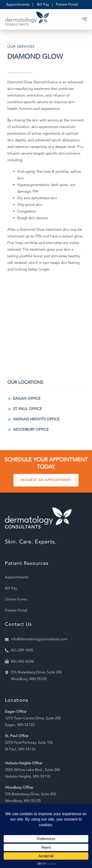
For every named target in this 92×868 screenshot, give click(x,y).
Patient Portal (67, 4)
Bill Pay (43, 4)
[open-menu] (84, 19)
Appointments (18, 4)
